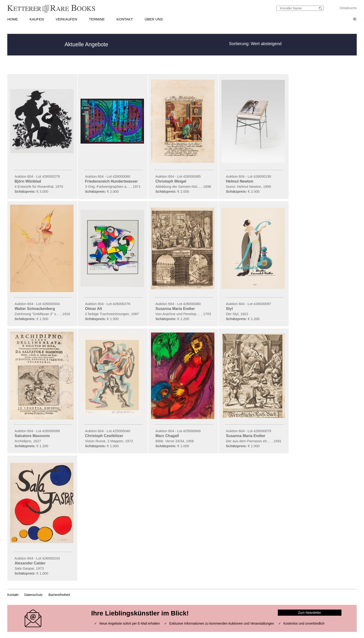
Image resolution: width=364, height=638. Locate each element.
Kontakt (13, 595)
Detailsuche (348, 8)
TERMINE (97, 19)
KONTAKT (125, 19)
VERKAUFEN (66, 19)
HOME (13, 19)
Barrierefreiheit (59, 595)
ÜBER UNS (154, 19)
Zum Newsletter (310, 613)
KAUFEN (37, 19)
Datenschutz (33, 595)
